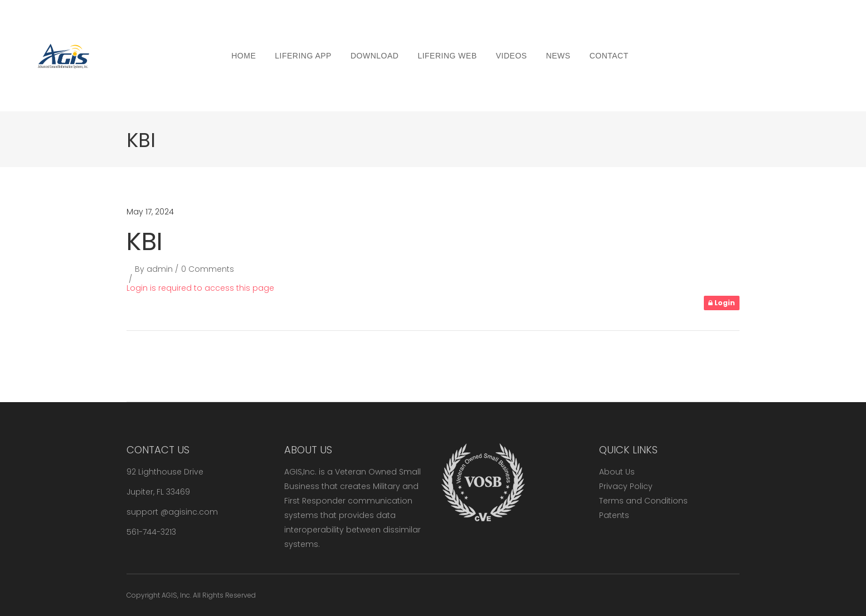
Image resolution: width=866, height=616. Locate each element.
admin (160, 269)
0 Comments (208, 269)
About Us (617, 472)
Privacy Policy (626, 486)
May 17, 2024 (150, 212)
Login (722, 303)
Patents (614, 515)
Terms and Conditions (643, 501)
